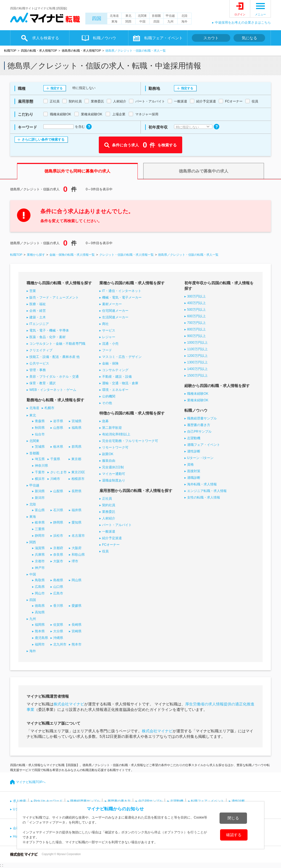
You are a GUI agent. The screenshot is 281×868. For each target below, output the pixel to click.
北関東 (142, 16)
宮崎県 (77, 631)
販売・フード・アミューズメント (54, 297)
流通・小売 (110, 344)
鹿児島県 (41, 638)
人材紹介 (109, 518)
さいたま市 (58, 472)
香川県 (58, 606)
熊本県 (40, 631)
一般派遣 (109, 532)
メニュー (260, 14)
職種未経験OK (198, 394)
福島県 (77, 428)
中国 (142, 21)
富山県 (40, 510)
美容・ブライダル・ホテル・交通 (54, 377)
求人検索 (19, 801)
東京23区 (78, 472)
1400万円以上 (197, 369)
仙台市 (40, 434)
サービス (109, 330)
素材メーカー (112, 304)
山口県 (58, 587)
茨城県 (40, 447)
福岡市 (40, 644)
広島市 (58, 593)
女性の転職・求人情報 (204, 497)
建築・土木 (38, 317)
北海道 (114, 16)
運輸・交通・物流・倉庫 (120, 383)
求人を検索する (46, 38)
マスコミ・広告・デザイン (122, 357)
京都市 (40, 561)
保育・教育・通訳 (43, 383)
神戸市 (40, 568)
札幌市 (49, 408)
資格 (190, 464)
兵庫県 (40, 555)
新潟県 (40, 491)
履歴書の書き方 (199, 425)
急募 (105, 421)
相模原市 (78, 479)
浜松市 (58, 536)
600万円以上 (196, 316)
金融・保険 (110, 363)
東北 (128, 16)
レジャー (109, 337)
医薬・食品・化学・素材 (47, 337)
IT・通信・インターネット (122, 291)
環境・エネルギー (115, 390)
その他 (107, 403)
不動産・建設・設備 (117, 377)
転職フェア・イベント (164, 38)
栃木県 (58, 447)
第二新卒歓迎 (112, 428)
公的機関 (109, 396)
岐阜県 (40, 522)
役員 (105, 551)
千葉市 (40, 472)
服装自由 (109, 461)
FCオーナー (111, 545)
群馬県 (77, 447)
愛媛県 (77, 606)
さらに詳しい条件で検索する (43, 140)
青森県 (40, 421)
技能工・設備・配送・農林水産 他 (54, 357)
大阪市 (58, 561)
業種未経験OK (198, 400)
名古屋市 (78, 536)
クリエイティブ (41, 350)
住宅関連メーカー (115, 311)
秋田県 (40, 428)
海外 (184, 21)
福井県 (77, 510)
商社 (105, 324)
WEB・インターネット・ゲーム (53, 390)
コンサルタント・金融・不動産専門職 (57, 344)
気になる (249, 38)
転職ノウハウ (105, 38)
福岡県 (40, 625)
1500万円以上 (197, 375)
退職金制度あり (114, 480)
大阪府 (77, 548)
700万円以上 (196, 323)
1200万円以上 (197, 356)
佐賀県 (58, 625)
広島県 (40, 587)
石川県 (58, 510)
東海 (114, 21)
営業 (33, 291)
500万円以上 (196, 310)
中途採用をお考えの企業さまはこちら (243, 23)
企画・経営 (38, 311)
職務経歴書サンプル (202, 418)
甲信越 (170, 16)
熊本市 (77, 644)
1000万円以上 (197, 343)
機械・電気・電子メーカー (122, 297)
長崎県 (77, 625)
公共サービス (39, 363)
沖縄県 (58, 638)
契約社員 (109, 505)
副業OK (108, 454)
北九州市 (60, 644)
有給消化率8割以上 (116, 434)
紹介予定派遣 (112, 538)
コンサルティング (115, 370)
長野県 (77, 491)
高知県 (40, 612)
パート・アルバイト (117, 525)
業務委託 (109, 512)
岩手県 (58, 421)
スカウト (211, 38)
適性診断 (194, 451)
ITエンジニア (39, 324)
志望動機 (194, 438)
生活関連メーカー (115, 317)
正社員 (107, 499)
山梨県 (58, 491)
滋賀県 (40, 548)
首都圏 (156, 16)
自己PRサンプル (199, 432)
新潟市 (40, 498)
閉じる (233, 818)
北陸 (184, 16)
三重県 (40, 529)
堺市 (75, 561)
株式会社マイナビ (69, 704)
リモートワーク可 (115, 447)
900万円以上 (196, 336)
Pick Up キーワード (48, 801)
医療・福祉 (38, 304)
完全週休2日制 (113, 467)
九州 (170, 21)
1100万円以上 (197, 349)
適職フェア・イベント (204, 445)
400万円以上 (196, 303)
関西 (128, 21)
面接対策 (194, 471)
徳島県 (40, 606)
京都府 (58, 548)
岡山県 (77, 580)
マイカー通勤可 (114, 474)
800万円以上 (196, 329)
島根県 (58, 580)
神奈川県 (41, 466)
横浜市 (40, 479)
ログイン (240, 14)
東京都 (76, 459)
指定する (57, 88)
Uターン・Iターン (200, 458)
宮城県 (77, 421)
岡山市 (40, 593)
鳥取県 (40, 580)
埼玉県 (40, 459)
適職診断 (194, 478)
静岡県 (58, 522)
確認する (234, 835)
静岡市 (40, 536)
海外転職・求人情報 (202, 484)
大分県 (58, 631)
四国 (97, 19)
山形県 (58, 428)
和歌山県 (78, 555)
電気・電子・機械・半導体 (49, 330)
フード (107, 350)
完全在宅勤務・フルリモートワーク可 (130, 441)
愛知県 (77, 522)
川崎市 (55, 479)
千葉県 (55, 459)
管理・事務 (38, 370)
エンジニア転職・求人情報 (207, 491)
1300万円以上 (197, 362)
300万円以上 (196, 296)
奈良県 (58, 555)
